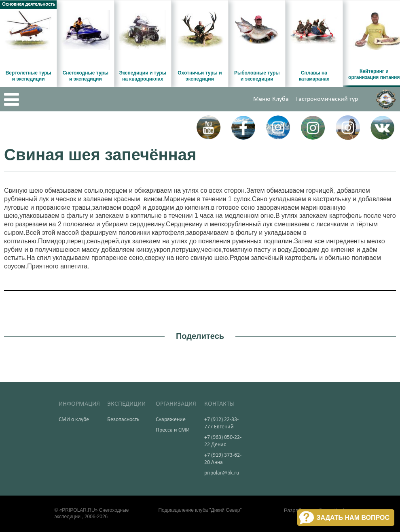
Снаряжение (171, 420)
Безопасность (123, 420)
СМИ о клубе (74, 420)
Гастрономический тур (327, 99)
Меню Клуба (271, 99)
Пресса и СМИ (173, 430)
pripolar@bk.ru (222, 473)
